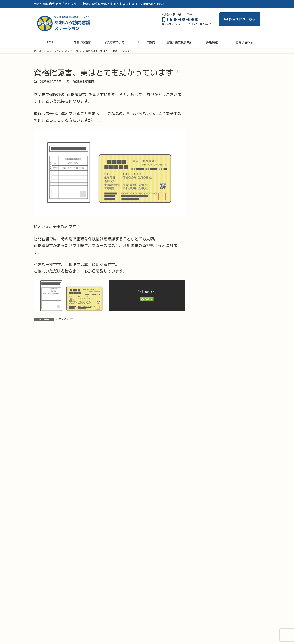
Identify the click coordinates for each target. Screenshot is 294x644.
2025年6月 (208, 441)
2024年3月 (208, 534)
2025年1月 (208, 483)
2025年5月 (208, 449)
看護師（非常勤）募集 (109, 622)
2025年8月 (208, 424)
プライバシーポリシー (187, 622)
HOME (46, 617)
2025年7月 (208, 433)
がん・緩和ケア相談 (116, 617)
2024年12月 (209, 492)
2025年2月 (208, 475)
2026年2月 (208, 374)
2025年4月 (208, 458)
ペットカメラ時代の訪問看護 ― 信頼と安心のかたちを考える (241, 222)
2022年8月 (208, 567)
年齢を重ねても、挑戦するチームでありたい (241, 198)
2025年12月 (209, 391)
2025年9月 (208, 416)
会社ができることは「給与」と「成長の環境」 (239, 152)
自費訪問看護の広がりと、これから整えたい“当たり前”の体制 (241, 246)
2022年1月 (208, 592)
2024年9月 (208, 517)
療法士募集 (136, 622)
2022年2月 (208, 584)
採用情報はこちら (240, 19)
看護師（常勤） (80, 622)
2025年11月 (209, 399)
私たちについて (144, 617)
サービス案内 (88, 617)
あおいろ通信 (65, 617)
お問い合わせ (159, 622)
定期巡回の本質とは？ (238, 265)
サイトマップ (215, 622)
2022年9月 (208, 559)
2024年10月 (209, 508)
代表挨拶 (217, 617)
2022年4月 (208, 576)
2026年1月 (208, 382)
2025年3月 (208, 466)
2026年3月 (208, 365)
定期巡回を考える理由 (238, 287)
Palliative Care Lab (173, 617)
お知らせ (208, 324)
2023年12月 (209, 542)
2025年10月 (209, 407)
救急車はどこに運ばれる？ (241, 107)
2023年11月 (209, 550)
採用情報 (198, 617)
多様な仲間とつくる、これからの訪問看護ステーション (241, 176)
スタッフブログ (65, 319)
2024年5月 (208, 525)
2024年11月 (209, 500)
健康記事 (208, 341)
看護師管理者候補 (240, 617)
